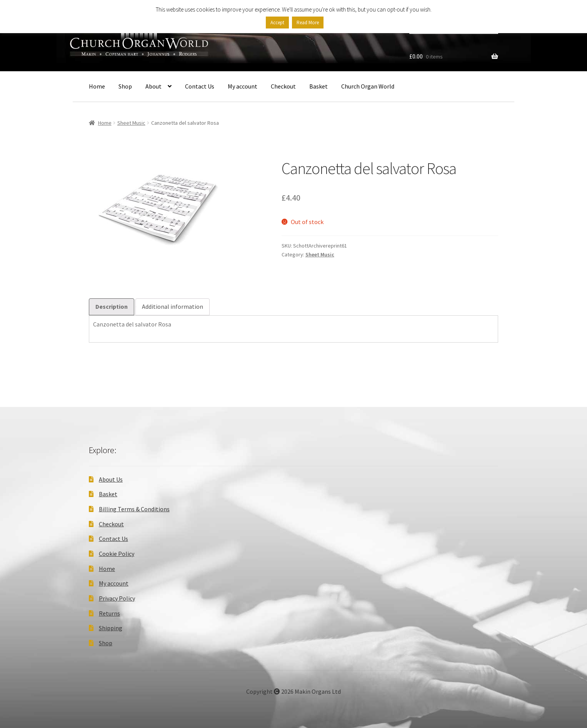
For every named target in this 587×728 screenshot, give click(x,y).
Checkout (283, 86)
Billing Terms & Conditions (134, 509)
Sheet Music (131, 123)
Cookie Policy (117, 554)
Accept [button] (277, 23)
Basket (319, 86)
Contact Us (200, 86)
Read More (308, 23)
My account (243, 86)
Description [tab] (112, 306)
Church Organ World (368, 86)
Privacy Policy (117, 598)
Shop (125, 86)
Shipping (111, 628)
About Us (111, 479)
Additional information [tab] (173, 306)
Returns (109, 613)
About (153, 86)
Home (97, 86)
